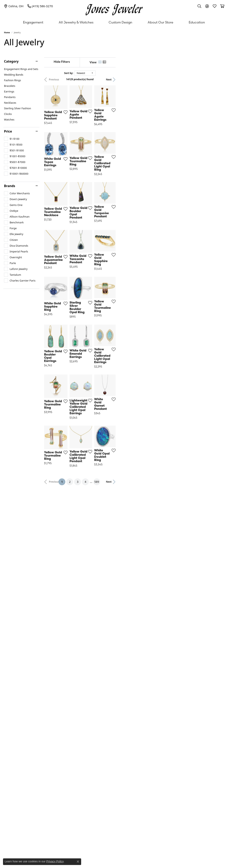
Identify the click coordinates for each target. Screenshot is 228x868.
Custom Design (120, 22)
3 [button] (132, 701)
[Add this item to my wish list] (100, 147)
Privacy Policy (55, 861)
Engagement (33, 22)
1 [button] (118, 700)
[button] (199, 6)
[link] (14, 6)
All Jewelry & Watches (76, 22)
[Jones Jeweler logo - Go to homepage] (114, 9)
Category (11, 61)
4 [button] (140, 701)
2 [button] (124, 701)
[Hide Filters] (89, 62)
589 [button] (151, 701)
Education (197, 22)
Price (8, 131)
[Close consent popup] (78, 862)
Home (7, 32)
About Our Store (160, 22)
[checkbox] (12, 139)
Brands (10, 186)
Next (217, 80)
